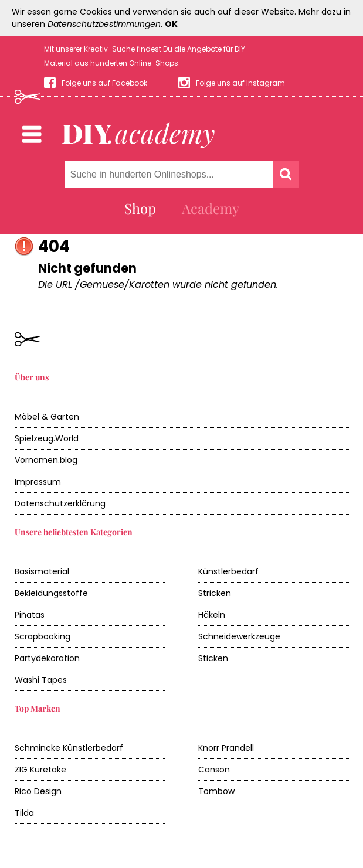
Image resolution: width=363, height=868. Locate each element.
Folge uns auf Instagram (240, 83)
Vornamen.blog (46, 460)
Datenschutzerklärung (60, 503)
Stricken (215, 593)
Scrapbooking (43, 636)
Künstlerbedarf (228, 571)
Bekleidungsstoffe (51, 593)
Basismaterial (42, 571)
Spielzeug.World (47, 438)
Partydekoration (47, 658)
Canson (214, 770)
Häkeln (212, 615)
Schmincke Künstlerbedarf (69, 748)
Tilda (24, 813)
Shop (140, 208)
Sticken (213, 658)
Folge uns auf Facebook (104, 83)
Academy (211, 208)
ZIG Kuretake (40, 770)
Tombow (216, 791)
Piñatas (30, 615)
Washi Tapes (41, 680)
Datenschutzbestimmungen (104, 24)
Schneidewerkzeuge (239, 636)
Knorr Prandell (226, 748)
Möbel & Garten (47, 417)
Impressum (38, 482)
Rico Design (38, 791)
